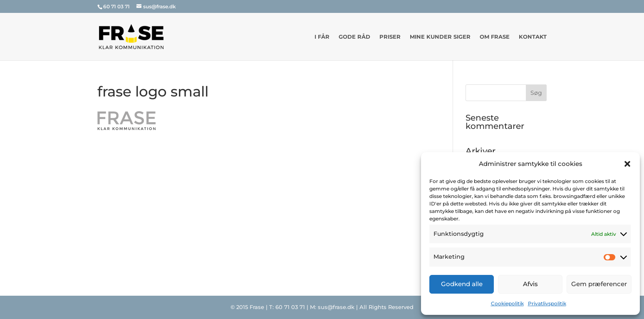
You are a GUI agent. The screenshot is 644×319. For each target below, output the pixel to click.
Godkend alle (462, 284)
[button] (627, 164)
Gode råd (354, 37)
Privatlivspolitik (547, 303)
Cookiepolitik (507, 303)
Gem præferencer (599, 284)
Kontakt (533, 37)
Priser (390, 37)
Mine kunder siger (440, 37)
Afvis (530, 284)
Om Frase (495, 37)
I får (322, 37)
